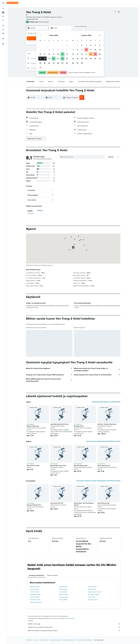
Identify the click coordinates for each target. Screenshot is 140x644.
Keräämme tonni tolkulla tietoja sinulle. (74, 627)
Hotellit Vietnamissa (55, 640)
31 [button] (40, 67)
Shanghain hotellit (35, 594)
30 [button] (67, 63)
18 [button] (45, 59)
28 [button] (58, 63)
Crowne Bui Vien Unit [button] (57, 503)
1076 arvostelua (44, 22)
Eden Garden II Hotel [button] (33, 465)
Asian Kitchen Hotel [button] (103, 503)
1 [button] (62, 45)
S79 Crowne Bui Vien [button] (104, 465)
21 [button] (58, 59)
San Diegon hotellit (93, 594)
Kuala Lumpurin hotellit (95, 592)
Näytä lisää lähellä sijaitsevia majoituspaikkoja (106, 402)
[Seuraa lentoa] (3, 29)
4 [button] (45, 50)
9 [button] (67, 50)
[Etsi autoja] (3, 16)
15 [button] (63, 54)
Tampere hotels (64, 597)
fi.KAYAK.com (29, 640)
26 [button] (49, 63)
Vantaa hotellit (63, 589)
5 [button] (49, 50)
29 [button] (62, 63)
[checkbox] (35, 212)
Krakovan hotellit (35, 597)
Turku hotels (92, 597)
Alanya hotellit (63, 587)
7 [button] (58, 50)
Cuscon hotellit (92, 587)
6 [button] (54, 50)
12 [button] (49, 54)
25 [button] (45, 63)
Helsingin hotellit (35, 587)
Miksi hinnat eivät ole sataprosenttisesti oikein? (74, 630)
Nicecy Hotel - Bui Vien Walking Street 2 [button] (84, 504)
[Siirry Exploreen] (3, 25)
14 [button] (58, 54)
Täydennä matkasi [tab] (52, 575)
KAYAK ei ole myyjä (74, 624)
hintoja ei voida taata (69, 618)
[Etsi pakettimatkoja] (3, 20)
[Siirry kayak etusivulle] (12, 3)
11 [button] (45, 54)
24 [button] (40, 63)
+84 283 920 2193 (32, 19)
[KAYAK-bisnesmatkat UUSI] (3, 33)
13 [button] (54, 54)
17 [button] (40, 59)
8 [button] (63, 50)
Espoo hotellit (92, 589)
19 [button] (49, 59)
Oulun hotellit (63, 592)
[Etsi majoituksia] (3, 12)
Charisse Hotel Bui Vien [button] (34, 505)
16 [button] (67, 54)
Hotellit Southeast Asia (68, 640)
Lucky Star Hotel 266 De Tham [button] (59, 424)
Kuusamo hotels (93, 600)
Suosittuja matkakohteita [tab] (37, 575)
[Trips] (3, 39)
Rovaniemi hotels (35, 600)
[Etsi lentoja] (3, 9)
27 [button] (54, 63)
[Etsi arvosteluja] (84, 157)
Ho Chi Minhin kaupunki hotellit (84, 640)
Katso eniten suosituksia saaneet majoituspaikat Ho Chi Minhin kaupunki (98, 481)
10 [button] (40, 54)
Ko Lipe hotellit (34, 589)
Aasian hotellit (44, 640)
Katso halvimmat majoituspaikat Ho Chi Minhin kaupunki (103, 441)
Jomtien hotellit (35, 592)
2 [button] (67, 45)
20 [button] (54, 59)
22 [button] (62, 59)
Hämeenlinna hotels (36, 602)
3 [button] (40, 50)
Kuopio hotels (63, 600)
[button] (3, 3)
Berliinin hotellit (64, 594)
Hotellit (37, 640)
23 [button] (67, 59)
